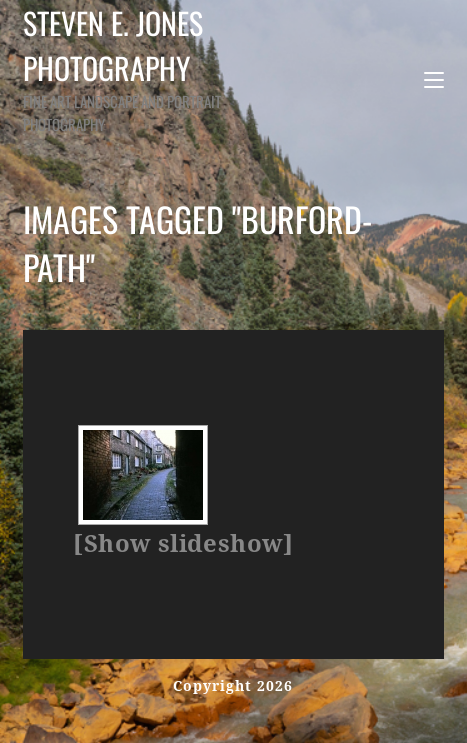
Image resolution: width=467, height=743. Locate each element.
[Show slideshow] (183, 544)
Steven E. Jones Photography (145, 67)
